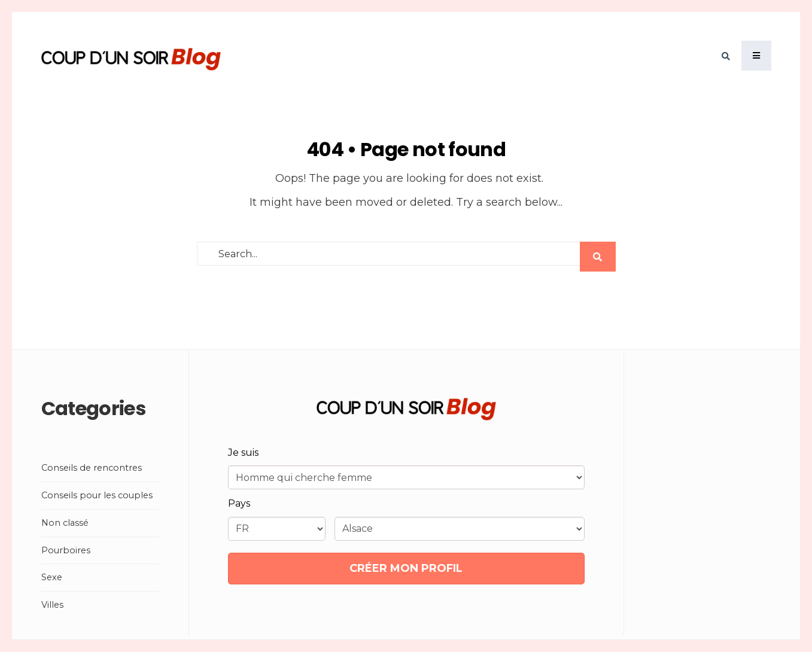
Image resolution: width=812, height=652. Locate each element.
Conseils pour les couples (97, 495)
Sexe (52, 577)
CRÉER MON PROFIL (406, 568)
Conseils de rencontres (92, 468)
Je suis (243, 453)
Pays (239, 503)
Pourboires (66, 550)
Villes (52, 605)
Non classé (65, 523)
